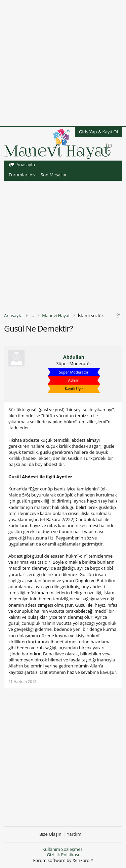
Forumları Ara (23, 175)
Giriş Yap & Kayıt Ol (98, 132)
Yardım (74, 834)
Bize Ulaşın (50, 834)
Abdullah (74, 357)
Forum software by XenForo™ (63, 860)
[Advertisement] (63, 63)
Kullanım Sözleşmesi (63, 849)
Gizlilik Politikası (63, 855)
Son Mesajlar (54, 175)
